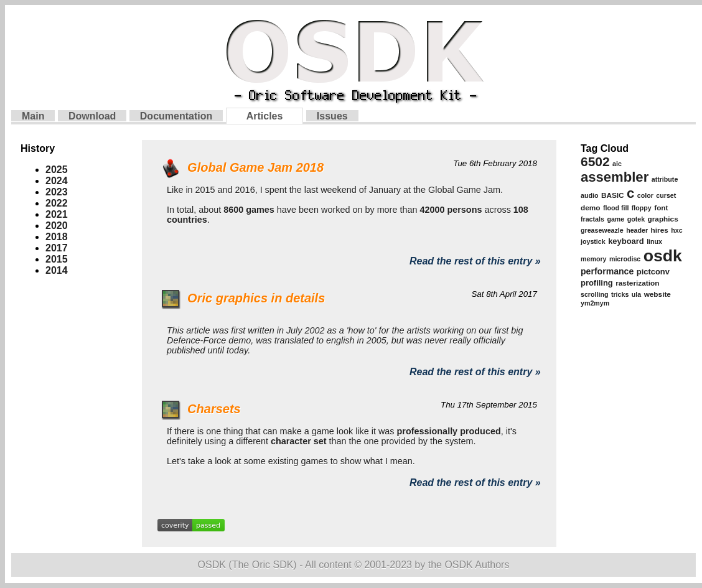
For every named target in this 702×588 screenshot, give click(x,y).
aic (617, 164)
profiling (597, 283)
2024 (57, 181)
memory (593, 259)
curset (666, 195)
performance (607, 271)
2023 (57, 192)
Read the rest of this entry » (475, 261)
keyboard (626, 241)
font (661, 208)
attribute (665, 179)
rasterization (637, 283)
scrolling (594, 294)
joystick (593, 241)
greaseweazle (602, 230)
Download (92, 116)
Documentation (176, 116)
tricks (620, 294)
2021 (57, 214)
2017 (57, 248)
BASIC (613, 195)
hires (660, 230)
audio (589, 195)
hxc (676, 230)
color (645, 195)
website (658, 294)
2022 (57, 203)
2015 (57, 259)
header (637, 230)
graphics (663, 219)
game (615, 219)
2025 (57, 170)
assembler (615, 177)
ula (636, 294)
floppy (642, 208)
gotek (636, 219)
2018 (57, 237)
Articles (265, 116)
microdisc (625, 259)
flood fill (616, 208)
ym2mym (595, 303)
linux (654, 241)
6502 (595, 161)
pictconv (653, 272)
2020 (57, 226)
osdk (663, 256)
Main (33, 116)
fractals (592, 219)
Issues (332, 116)
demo (590, 208)
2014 (57, 270)
